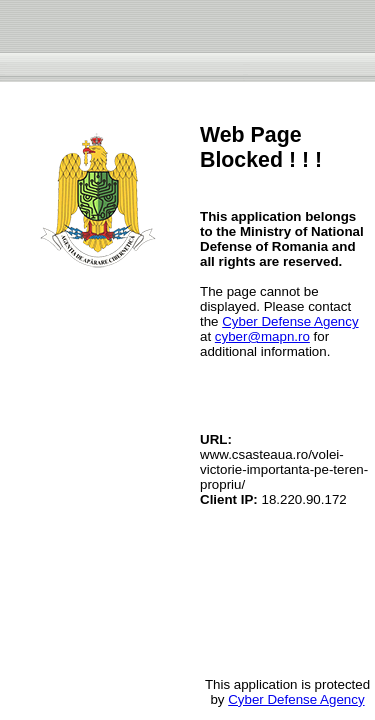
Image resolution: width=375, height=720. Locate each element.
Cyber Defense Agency (290, 321)
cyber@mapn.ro (262, 336)
